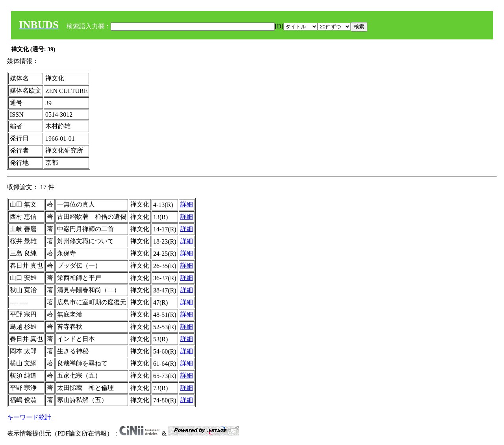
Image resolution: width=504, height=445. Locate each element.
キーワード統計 (29, 417)
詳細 (187, 204)
